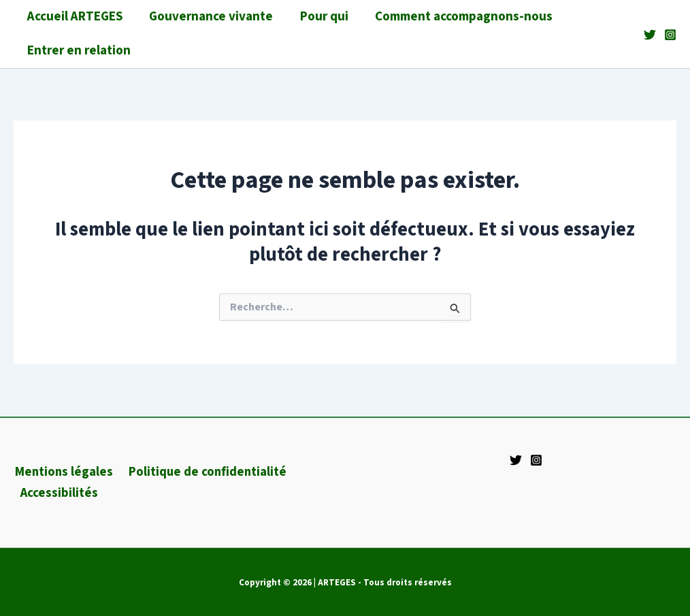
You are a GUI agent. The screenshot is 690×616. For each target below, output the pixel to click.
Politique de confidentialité (205, 471)
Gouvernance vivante (210, 17)
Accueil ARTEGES (74, 17)
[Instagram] (670, 35)
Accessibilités (59, 493)
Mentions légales (63, 471)
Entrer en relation (78, 51)
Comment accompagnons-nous (460, 17)
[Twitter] (650, 35)
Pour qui (322, 17)
